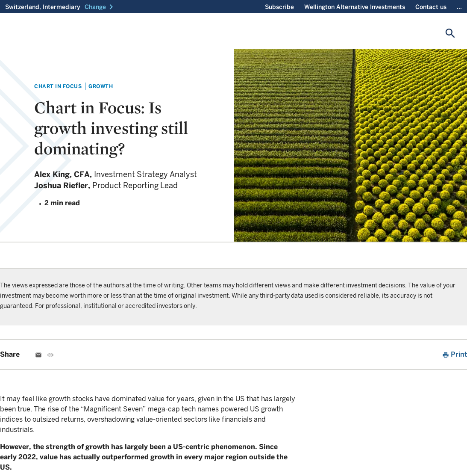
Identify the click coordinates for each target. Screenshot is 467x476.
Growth (101, 86)
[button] (100, 7)
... (459, 7)
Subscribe (279, 7)
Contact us (431, 7)
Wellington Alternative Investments (355, 7)
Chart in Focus (58, 86)
